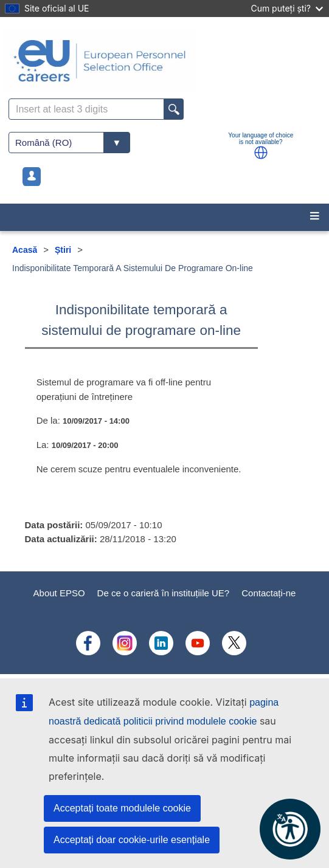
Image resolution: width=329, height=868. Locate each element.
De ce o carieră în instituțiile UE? (164, 593)
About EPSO (59, 593)
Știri (63, 250)
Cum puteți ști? (287, 8)
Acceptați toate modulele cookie (122, 808)
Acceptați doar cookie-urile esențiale (132, 840)
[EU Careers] (164, 61)
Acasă (25, 250)
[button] (261, 153)
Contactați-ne (268, 593)
